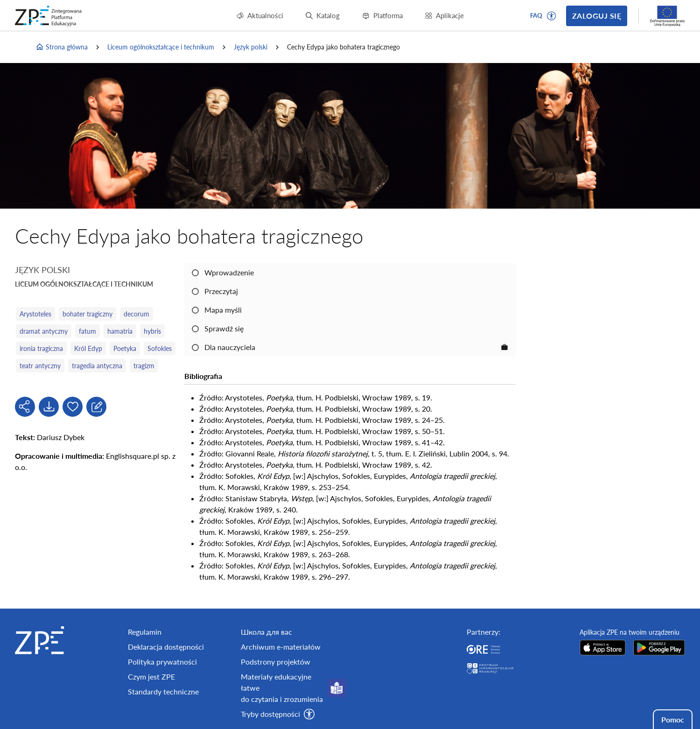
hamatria (120, 331)
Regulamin (145, 632)
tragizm (144, 366)
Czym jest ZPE (151, 676)
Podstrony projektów (276, 662)
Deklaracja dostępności (166, 647)
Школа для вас (266, 632)
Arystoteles (35, 314)
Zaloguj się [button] (597, 16)
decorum (136, 314)
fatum (87, 331)
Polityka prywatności (162, 662)
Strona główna (62, 47)
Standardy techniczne (163, 691)
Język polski (251, 47)
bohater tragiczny (87, 314)
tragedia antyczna (97, 366)
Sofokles (160, 348)
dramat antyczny (44, 331)
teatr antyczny (40, 366)
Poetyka (125, 348)
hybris (152, 331)
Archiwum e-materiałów (281, 647)
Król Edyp (88, 348)
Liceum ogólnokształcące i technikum (161, 47)
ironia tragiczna (41, 348)
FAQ (536, 15)
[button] (552, 16)
